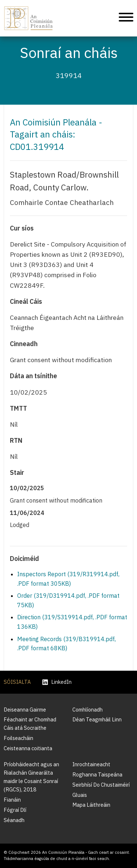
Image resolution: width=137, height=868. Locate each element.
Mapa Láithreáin (91, 805)
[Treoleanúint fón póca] (126, 18)
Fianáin (12, 800)
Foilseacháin (18, 738)
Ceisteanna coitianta (28, 748)
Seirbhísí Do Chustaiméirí (101, 785)
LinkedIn (57, 682)
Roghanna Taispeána (97, 774)
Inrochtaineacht (91, 764)
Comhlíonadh (87, 710)
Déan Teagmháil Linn (97, 719)
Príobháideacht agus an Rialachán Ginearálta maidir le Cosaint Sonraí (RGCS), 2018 (31, 777)
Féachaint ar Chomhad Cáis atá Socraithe (30, 724)
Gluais (80, 795)
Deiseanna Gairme (25, 710)
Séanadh (14, 820)
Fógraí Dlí (15, 810)
